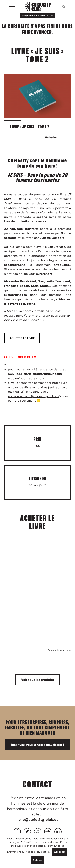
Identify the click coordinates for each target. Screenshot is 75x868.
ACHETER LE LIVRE (22, 338)
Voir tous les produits (37, 680)
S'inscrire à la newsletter (37, 16)
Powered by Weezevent (59, 650)
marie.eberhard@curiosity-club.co (33, 396)
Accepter (60, 852)
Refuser (37, 860)
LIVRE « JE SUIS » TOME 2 (30, 127)
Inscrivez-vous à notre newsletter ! (38, 745)
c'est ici (45, 852)
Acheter (51, 137)
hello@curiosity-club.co (37, 819)
